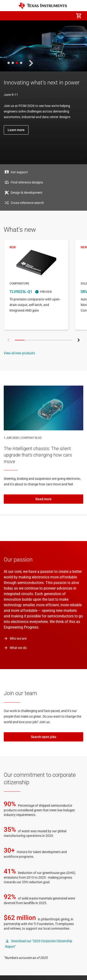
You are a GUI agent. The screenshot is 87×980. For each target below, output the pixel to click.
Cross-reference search (27, 203)
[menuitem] (40, 16)
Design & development (27, 193)
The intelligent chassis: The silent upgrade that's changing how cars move (38, 455)
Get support (19, 172)
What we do (18, 648)
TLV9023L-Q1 (36, 285)
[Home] (43, 6)
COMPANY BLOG (31, 438)
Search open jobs (43, 737)
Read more (43, 499)
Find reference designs (27, 182)
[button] (8, 16)
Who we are (18, 638)
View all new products (19, 353)
